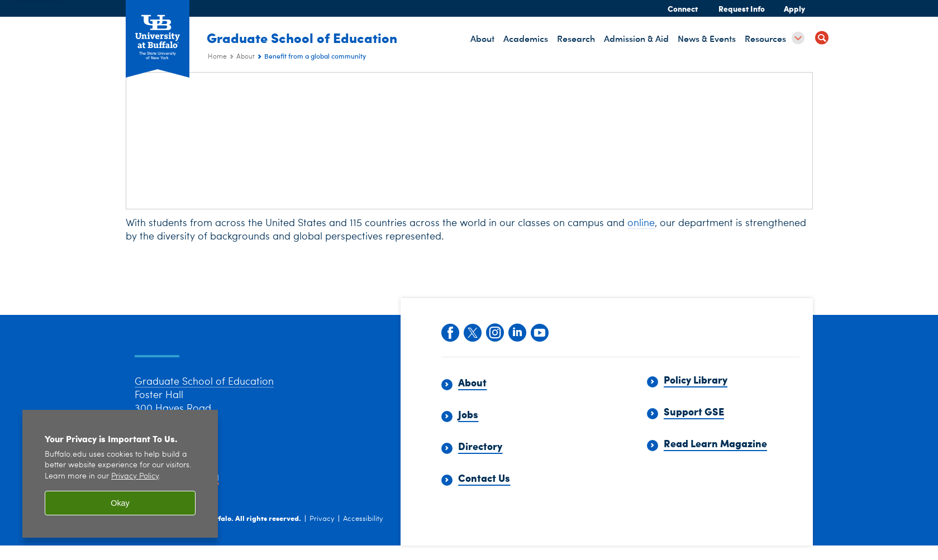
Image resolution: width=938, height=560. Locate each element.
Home (217, 57)
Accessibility (363, 534)
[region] (120, 474)
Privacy (322, 534)
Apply (794, 8)
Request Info (742, 8)
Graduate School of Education (303, 37)
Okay (120, 503)
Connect (683, 8)
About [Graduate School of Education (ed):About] (246, 57)
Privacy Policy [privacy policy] (135, 477)
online (641, 223)
